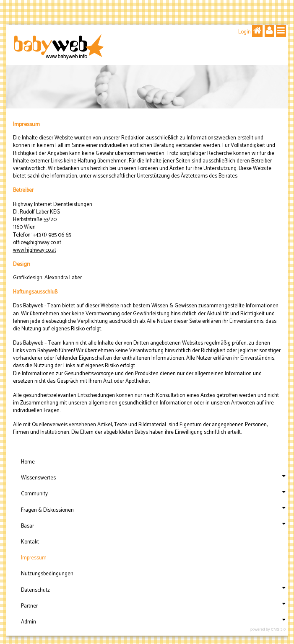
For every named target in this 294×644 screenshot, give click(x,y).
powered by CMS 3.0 (268, 629)
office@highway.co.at (37, 243)
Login (245, 32)
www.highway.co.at (35, 250)
